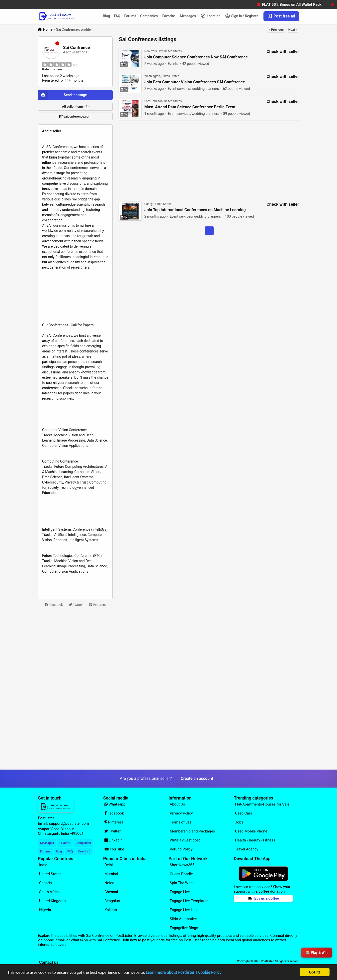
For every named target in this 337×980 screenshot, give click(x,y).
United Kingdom (52, 901)
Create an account (197, 778)
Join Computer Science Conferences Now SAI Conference (196, 57)
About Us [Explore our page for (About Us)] (177, 804)
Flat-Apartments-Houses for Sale (262, 804)
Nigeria (45, 910)
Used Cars (244, 813)
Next (293, 30)
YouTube (114, 849)
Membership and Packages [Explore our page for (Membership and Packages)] (192, 831)
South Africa (49, 892)
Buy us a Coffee (263, 898)
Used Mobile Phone (251, 831)
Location (211, 16)
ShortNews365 (182, 865)
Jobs (239, 822)
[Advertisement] (75, 689)
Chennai (111, 892)
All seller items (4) (75, 106)
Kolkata (111, 910)
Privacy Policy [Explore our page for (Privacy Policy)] (181, 813)
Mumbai (111, 874)
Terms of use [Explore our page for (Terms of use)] (181, 822)
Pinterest (97, 605)
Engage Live (180, 892)
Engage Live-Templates (189, 901)
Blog (106, 16)
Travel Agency (247, 849)
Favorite (169, 16)
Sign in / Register (242, 16)
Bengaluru (113, 901)
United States (50, 874)
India (43, 865)
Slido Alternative (183, 919)
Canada (45, 883)
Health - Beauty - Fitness (255, 840)
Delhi (109, 865)
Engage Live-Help (184, 910)
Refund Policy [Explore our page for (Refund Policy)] (181, 849)
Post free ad (281, 16)
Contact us (49, 962)
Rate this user (52, 69)
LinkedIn (114, 840)
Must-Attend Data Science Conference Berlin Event (190, 107)
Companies (149, 16)
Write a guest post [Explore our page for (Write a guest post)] (185, 840)
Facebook (54, 605)
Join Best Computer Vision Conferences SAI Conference (195, 82)
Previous (276, 30)
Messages (188, 16)
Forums (130, 16)
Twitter (76, 605)
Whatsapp (115, 804)
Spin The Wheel (183, 883)
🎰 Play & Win (317, 953)
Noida (109, 883)
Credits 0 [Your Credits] (84, 851)
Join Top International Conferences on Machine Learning (195, 210)
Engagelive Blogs (184, 928)
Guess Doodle (181, 874)
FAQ (117, 16)
